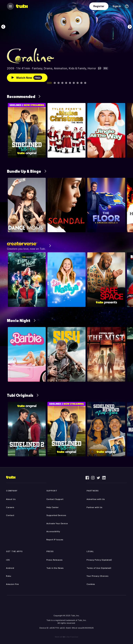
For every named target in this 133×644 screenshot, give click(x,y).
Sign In (117, 6)
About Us (11, 499)
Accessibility (53, 531)
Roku (9, 576)
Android (10, 568)
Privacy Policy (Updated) (99, 560)
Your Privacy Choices (97, 576)
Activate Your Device (57, 523)
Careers (10, 507)
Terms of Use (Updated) (99, 568)
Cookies (91, 584)
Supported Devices (56, 515)
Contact (10, 515)
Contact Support (55, 499)
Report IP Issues (55, 540)
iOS (8, 560)
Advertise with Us (96, 499)
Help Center (53, 507)
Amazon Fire (12, 584)
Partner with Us (95, 507)
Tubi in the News (55, 568)
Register (99, 6)
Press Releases (55, 560)
